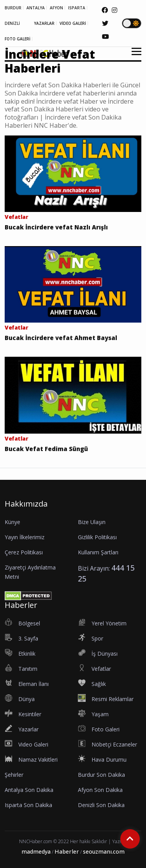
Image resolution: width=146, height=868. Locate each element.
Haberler (67, 852)
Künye (12, 522)
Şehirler (14, 775)
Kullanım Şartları (98, 552)
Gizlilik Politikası (97, 537)
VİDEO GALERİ (73, 23)
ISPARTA (77, 8)
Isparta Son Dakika (28, 805)
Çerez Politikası (24, 552)
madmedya (36, 852)
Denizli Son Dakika (101, 805)
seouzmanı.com (104, 852)
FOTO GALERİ (18, 39)
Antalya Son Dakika (29, 790)
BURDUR (13, 8)
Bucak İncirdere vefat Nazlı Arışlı (56, 227)
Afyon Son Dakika (100, 790)
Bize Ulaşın (92, 522)
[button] (134, 56)
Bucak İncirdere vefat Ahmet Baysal (61, 338)
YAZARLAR (44, 23)
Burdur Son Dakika (101, 775)
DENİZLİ (12, 23)
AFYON (56, 8)
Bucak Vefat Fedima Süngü (46, 449)
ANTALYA (36, 8)
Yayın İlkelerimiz (25, 537)
